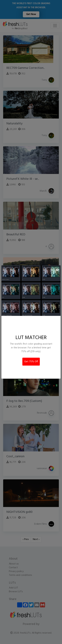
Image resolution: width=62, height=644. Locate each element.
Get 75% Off (31, 362)
